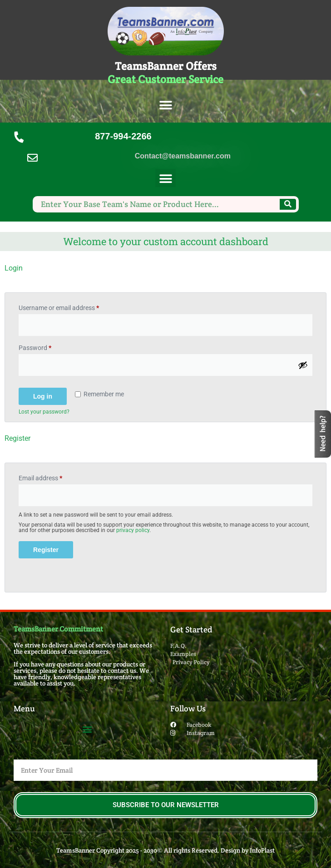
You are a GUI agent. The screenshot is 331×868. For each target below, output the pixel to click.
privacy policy (133, 530)
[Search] (288, 204)
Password (47, 346)
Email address (53, 477)
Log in (43, 396)
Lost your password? (44, 412)
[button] (165, 106)
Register (46, 550)
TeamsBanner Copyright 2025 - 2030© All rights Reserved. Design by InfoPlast (165, 850)
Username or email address (71, 306)
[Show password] (303, 365)
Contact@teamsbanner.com (183, 156)
